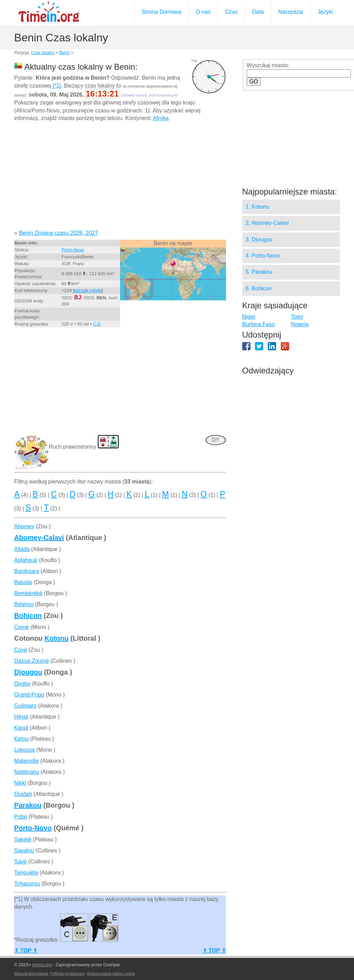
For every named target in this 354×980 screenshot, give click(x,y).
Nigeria (300, 324)
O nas (203, 12)
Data (258, 12)
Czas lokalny (43, 53)
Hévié (21, 717)
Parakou (28, 805)
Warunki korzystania (31, 973)
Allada (22, 549)
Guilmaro (25, 706)
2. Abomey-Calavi (267, 223)
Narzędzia (291, 12)
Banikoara (27, 571)
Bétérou (24, 604)
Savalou (24, 851)
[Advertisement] (120, 178)
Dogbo (22, 684)
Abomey (24, 526)
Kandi (21, 728)
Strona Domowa (162, 12)
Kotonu (57, 638)
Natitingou (27, 772)
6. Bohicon (259, 288)
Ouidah (23, 794)
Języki (325, 12)
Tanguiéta (26, 873)
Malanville (26, 761)
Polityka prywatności (68, 973)
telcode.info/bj (88, 291)
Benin (64, 53)
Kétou (21, 739)
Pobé (21, 817)
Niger (249, 317)
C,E (97, 324)
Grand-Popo (29, 695)
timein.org (42, 965)
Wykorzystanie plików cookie (111, 973)
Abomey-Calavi (39, 538)
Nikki (20, 783)
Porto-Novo (73, 250)
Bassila (23, 582)
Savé (20, 862)
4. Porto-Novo (263, 256)
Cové (21, 650)
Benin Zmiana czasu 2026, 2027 (58, 233)
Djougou (28, 672)
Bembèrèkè (28, 593)
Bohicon (28, 616)
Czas (231, 12)
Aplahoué (26, 560)
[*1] (57, 86)
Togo (297, 317)
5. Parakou (259, 272)
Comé (22, 627)
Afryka (161, 118)
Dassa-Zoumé (31, 661)
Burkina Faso (258, 324)
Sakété (23, 839)
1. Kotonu (258, 207)
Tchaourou (27, 884)
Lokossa (24, 750)
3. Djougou (259, 239)
